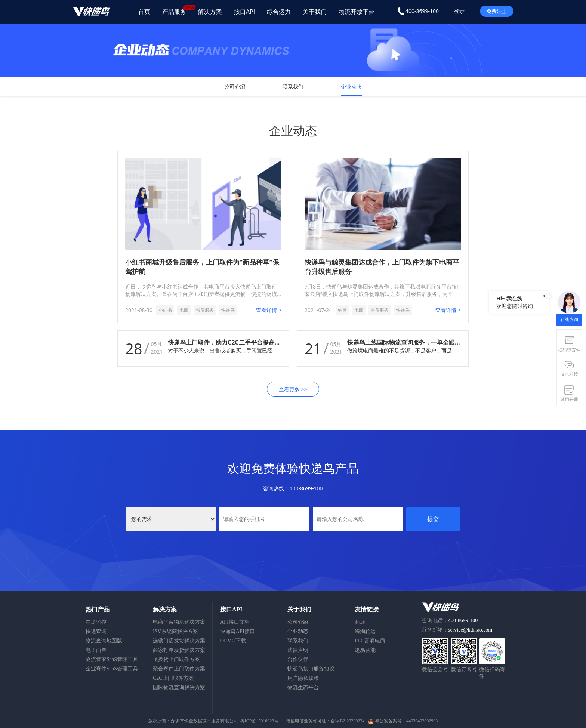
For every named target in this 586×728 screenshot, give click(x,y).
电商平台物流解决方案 (179, 622)
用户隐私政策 (303, 678)
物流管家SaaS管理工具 (112, 659)
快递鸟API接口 (238, 631)
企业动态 (351, 87)
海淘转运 (365, 631)
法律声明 (298, 650)
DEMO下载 (233, 641)
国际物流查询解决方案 (179, 687)
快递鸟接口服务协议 (311, 669)
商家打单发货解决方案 (179, 650)
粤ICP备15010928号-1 (261, 721)
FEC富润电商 (370, 641)
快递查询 (96, 631)
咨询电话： (450, 621)
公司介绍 (235, 87)
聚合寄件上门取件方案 (179, 669)
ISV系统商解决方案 (175, 631)
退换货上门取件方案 (176, 659)
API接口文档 (235, 622)
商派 (360, 622)
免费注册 (497, 11)
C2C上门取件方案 (173, 678)
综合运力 (279, 12)
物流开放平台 (357, 12)
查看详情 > (269, 310)
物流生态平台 (303, 687)
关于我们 (315, 12)
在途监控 (96, 622)
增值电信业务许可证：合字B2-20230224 (325, 721)
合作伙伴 (298, 659)
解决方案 (210, 12)
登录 (459, 11)
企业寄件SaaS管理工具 (112, 669)
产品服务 (177, 10)
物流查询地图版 (104, 641)
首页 (144, 12)
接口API (244, 12)
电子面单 (96, 650)
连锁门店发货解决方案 (179, 641)
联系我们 (293, 87)
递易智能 (365, 650)
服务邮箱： (457, 630)
